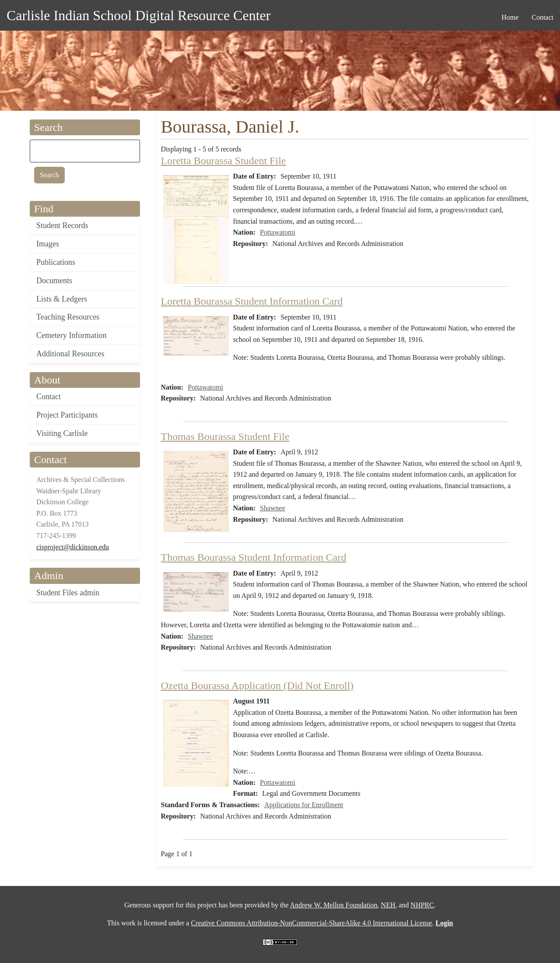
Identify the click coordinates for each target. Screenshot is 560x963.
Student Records (62, 225)
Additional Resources (70, 354)
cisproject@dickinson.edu (73, 547)
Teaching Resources (68, 317)
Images (48, 244)
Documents (54, 281)
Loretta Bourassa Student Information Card (252, 301)
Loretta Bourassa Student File (224, 161)
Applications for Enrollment (304, 805)
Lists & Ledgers (62, 299)
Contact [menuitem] (542, 17)
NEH (388, 905)
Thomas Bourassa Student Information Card (254, 557)
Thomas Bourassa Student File (225, 436)
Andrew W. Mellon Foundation (334, 905)
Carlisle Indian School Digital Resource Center (138, 15)
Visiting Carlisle (62, 433)
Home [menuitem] (510, 17)
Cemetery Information (71, 335)
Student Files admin (68, 593)
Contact (49, 397)
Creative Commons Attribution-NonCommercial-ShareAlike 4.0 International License (311, 923)
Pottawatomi (278, 232)
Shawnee (273, 508)
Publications (56, 262)
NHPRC (422, 905)
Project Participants (67, 415)
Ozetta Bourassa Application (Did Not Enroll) (257, 685)
